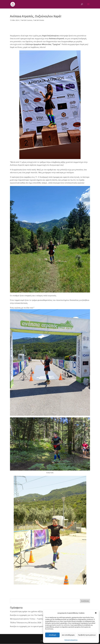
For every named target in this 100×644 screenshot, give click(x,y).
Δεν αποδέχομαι (68, 635)
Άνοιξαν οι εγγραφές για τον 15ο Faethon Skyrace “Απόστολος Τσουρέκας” (41, 615)
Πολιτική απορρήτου (71, 640)
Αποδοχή (52, 635)
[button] (96, 613)
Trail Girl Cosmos (26, 20)
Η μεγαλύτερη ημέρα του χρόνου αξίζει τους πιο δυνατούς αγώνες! (38, 611)
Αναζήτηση (85, 601)
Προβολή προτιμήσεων (87, 635)
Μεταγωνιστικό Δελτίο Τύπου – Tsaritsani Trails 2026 (32, 619)
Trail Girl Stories (39, 20)
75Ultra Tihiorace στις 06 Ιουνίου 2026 (26, 623)
